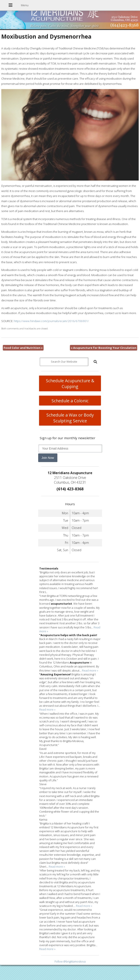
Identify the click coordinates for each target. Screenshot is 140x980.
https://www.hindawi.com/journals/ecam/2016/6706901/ (51, 321)
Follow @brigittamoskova (70, 961)
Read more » (90, 670)
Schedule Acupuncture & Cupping (70, 384)
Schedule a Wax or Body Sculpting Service (70, 418)
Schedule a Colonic (70, 401)
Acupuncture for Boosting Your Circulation (104, 348)
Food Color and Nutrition (23, 348)
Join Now (48, 458)
